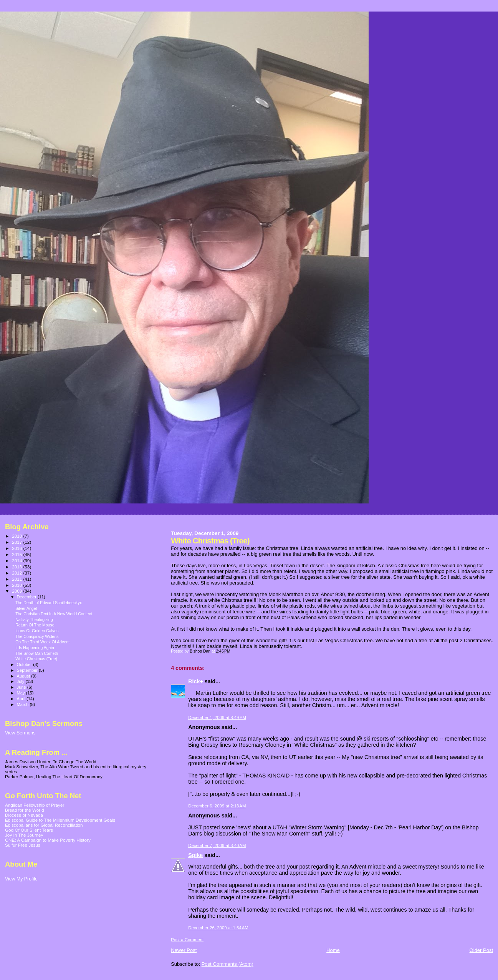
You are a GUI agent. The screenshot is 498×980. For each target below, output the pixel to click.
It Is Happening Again (35, 648)
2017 (17, 542)
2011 (17, 579)
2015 (17, 554)
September (28, 670)
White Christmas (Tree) (36, 659)
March (23, 704)
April (22, 699)
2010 (17, 585)
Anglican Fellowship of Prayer (35, 805)
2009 (17, 591)
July (21, 681)
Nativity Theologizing (34, 620)
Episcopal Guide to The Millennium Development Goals (60, 820)
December (27, 597)
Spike (195, 855)
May (22, 693)
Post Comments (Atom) (227, 964)
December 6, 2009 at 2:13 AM (217, 806)
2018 (17, 536)
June (22, 687)
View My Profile (21, 879)
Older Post (481, 950)
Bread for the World (24, 810)
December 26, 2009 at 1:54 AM (218, 928)
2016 (17, 548)
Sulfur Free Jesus (23, 845)
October (25, 664)
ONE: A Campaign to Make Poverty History (48, 840)
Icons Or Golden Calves (37, 631)
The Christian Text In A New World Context (54, 614)
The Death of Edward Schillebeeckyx (49, 603)
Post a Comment (187, 940)
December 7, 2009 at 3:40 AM (217, 845)
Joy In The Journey (24, 835)
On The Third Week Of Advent (42, 642)
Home (333, 950)
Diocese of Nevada (24, 815)
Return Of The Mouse (35, 625)
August (24, 676)
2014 (17, 561)
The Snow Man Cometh (37, 653)
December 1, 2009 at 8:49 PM (217, 718)
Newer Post (184, 950)
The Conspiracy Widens (37, 636)
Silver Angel (26, 608)
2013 (17, 567)
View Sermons (20, 733)
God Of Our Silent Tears (29, 830)
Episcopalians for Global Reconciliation (44, 825)
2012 (17, 573)
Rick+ (196, 681)
